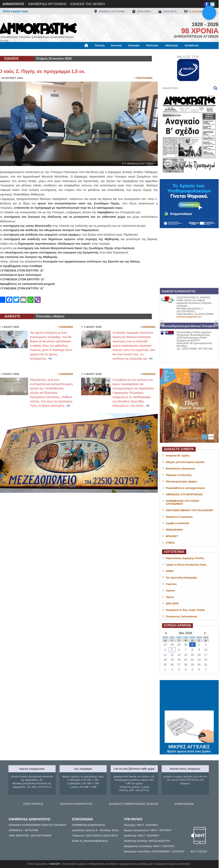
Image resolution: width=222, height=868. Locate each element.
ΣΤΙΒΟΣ (170, 543)
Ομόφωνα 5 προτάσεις (179, 517)
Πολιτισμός (152, 46)
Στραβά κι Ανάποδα (178, 523)
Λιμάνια (170, 591)
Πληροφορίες (113, 52)
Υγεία (65, 52)
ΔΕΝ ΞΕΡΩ (172, 603)
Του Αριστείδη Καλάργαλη (181, 578)
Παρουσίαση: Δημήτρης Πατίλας (185, 558)
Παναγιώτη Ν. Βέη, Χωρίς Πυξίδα (185, 610)
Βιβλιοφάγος (49, 52)
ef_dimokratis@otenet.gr (202, 12)
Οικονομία (134, 46)
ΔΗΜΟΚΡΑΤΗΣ (13, 4)
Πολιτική (100, 46)
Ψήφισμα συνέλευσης (179, 475)
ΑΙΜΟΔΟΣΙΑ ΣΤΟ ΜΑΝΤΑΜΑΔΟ (184, 494)
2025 (199, 638)
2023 (186, 638)
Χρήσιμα (80, 52)
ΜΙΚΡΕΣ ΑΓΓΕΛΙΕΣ (189, 746)
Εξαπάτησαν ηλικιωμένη (180, 469)
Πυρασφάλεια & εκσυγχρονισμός (185, 488)
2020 (165, 638)
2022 (179, 638)
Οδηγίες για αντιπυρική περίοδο (185, 462)
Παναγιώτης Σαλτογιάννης (182, 616)
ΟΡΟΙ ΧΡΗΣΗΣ (33, 804)
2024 (192, 638)
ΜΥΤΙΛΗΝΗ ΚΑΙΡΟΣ (189, 696)
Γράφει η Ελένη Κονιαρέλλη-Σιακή (186, 565)
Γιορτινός (171, 584)
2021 (172, 638)
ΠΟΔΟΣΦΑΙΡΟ (174, 530)
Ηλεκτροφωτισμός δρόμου (182, 481)
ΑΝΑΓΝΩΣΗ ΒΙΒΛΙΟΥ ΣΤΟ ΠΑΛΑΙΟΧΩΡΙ (189, 510)
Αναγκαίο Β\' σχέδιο (178, 456)
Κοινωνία (116, 46)
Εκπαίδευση (192, 46)
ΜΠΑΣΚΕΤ (172, 536)
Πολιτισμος (144, 78)
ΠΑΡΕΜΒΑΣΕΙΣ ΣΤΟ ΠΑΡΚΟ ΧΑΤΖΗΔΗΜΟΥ (183, 502)
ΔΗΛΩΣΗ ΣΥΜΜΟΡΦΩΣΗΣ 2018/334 (134, 804)
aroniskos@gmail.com (189, 317)
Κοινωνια (66, 327)
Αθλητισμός (172, 46)
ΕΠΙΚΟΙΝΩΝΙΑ (184, 804)
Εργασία (30, 52)
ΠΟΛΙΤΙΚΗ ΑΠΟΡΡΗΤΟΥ (76, 804)
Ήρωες (170, 597)
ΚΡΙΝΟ (170, 571)
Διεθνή (95, 52)
